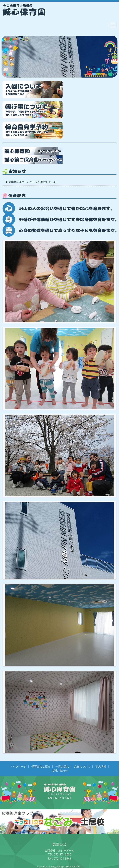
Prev (4, 57)
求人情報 (101, 766)
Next (115, 57)
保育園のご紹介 (41, 766)
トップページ (18, 766)
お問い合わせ (59, 770)
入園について (82, 766)
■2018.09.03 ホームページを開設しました (31, 182)
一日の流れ (62, 766)
